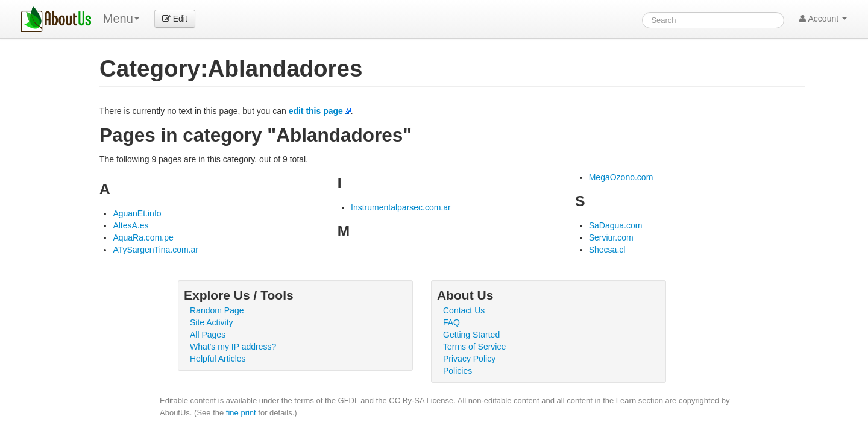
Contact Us (464, 310)
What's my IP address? (233, 347)
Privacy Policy (469, 359)
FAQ (451, 322)
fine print (241, 413)
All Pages (208, 335)
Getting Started (471, 335)
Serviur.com (611, 237)
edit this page (316, 111)
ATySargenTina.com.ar (156, 250)
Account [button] (823, 19)
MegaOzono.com (621, 177)
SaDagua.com (616, 225)
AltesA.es (131, 225)
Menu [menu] (121, 19)
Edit (175, 19)
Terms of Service (474, 347)
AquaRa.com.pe (143, 237)
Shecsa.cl (607, 250)
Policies (458, 371)
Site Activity (212, 322)
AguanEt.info (137, 213)
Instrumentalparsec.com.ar (401, 207)
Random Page (217, 310)
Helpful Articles (218, 359)
